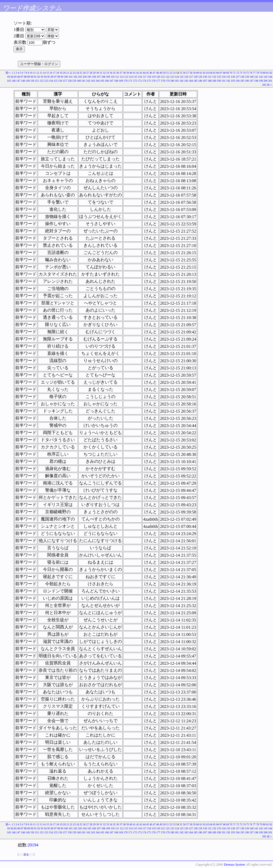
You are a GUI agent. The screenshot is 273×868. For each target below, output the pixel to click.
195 (242, 81)
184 (191, 81)
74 (244, 73)
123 (172, 77)
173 (140, 81)
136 (233, 77)
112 (122, 77)
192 (228, 81)
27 (88, 73)
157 (65, 81)
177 (158, 81)
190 (219, 81)
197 (252, 81)
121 (163, 77)
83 (9, 77)
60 (198, 73)
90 (32, 77)
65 (214, 73)
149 (28, 81)
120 (158, 77)
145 (9, 81)
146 (14, 81)
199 (261, 81)
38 (124, 73)
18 (58, 73)
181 (177, 81)
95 (49, 77)
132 (214, 77)
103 (80, 77)
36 (118, 73)
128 (196, 77)
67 (221, 73)
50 (164, 73)
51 (168, 73)
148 (23, 81)
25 (81, 73)
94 (45, 77)
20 (64, 73)
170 (126, 81)
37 (121, 73)
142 (261, 77)
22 (71, 73)
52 (171, 73)
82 (271, 73)
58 (191, 73)
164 (98, 81)
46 (151, 73)
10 (31, 73)
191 (224, 81)
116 (140, 77)
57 (188, 73)
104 (85, 77)
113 (126, 77)
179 (168, 81)
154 (51, 81)
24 (78, 73)
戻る (26, 855)
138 (242, 77)
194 (238, 81)
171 (130, 81)
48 (158, 73)
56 (184, 73)
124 (177, 77)
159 (74, 81)
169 (121, 81)
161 (84, 81)
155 (56, 81)
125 (182, 77)
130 (205, 77)
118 (149, 77)
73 (241, 73)
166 (107, 81)
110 (113, 77)
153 (46, 81)
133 (219, 77)
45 (148, 73)
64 (211, 73)
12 (38, 73)
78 (258, 73)
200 (266, 81)
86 (19, 77)
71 (234, 73)
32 (104, 73)
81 (268, 73)
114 (131, 77)
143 (266, 77)
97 (55, 77)
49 (161, 73)
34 (111, 73)
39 (128, 73)
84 (12, 77)
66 (218, 73)
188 (210, 81)
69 (228, 73)
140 (252, 77)
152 (42, 81)
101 (71, 77)
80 (264, 73)
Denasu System (234, 864)
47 (154, 73)
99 (62, 77)
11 (34, 73)
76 (251, 73)
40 (131, 73)
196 (247, 81)
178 (163, 81)
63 (208, 73)
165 (102, 81)
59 (194, 73)
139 (247, 77)
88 (25, 77)
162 (88, 81)
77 (254, 73)
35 (114, 73)
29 (94, 73)
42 (138, 73)
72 (238, 73)
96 (52, 77)
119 (154, 77)
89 (29, 77)
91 (35, 77)
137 (238, 77)
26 (84, 73)
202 (264, 85)
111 (117, 77)
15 (48, 73)
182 (182, 81)
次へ (270, 85)
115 (135, 77)
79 (261, 73)
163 (93, 81)
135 (228, 77)
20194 (33, 845)
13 (41, 73)
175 (149, 81)
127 (191, 77)
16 (51, 73)
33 (108, 73)
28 (91, 73)
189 (214, 81)
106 (94, 77)
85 (15, 77)
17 (54, 73)
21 (68, 73)
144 (270, 77)
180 (172, 81)
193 (233, 81)
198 (256, 81)
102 (75, 77)
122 (168, 77)
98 (59, 77)
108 (103, 77)
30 (98, 73)
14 (44, 73)
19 (61, 73)
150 (32, 81)
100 (66, 77)
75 (248, 73)
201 (270, 81)
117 (145, 77)
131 (210, 77)
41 (134, 73)
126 (186, 77)
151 (37, 81)
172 (135, 81)
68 (224, 73)
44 (144, 73)
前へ (8, 73)
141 (256, 77)
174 (144, 81)
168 (116, 81)
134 (224, 77)
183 (186, 81)
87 (22, 77)
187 (205, 81)
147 (18, 81)
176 (154, 81)
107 (99, 77)
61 (201, 73)
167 (112, 81)
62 (204, 73)
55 (181, 73)
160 (79, 81)
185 (196, 81)
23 (74, 73)
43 (141, 73)
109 (108, 77)
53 (174, 73)
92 (39, 77)
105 (89, 77)
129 (200, 77)
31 (101, 73)
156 (60, 81)
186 (200, 81)
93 (42, 77)
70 (231, 73)
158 (70, 81)
